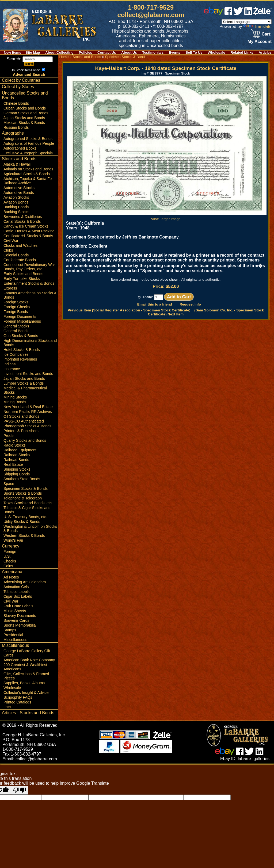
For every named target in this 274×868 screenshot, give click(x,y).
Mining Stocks (15, 397)
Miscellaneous (15, 640)
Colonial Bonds (16, 255)
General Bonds (16, 331)
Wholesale (216, 52)
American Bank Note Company (29, 660)
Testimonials (153, 52)
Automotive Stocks (19, 188)
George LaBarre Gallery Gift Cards (27, 653)
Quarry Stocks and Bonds (25, 440)
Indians (9, 364)
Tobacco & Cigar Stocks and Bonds (27, 510)
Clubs (8, 250)
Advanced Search (29, 75)
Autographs (13, 133)
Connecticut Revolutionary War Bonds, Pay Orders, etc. (29, 267)
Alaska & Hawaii (17, 164)
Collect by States (18, 87)
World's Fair (13, 540)
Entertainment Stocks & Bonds (29, 283)
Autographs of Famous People (29, 143)
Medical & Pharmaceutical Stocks (25, 390)
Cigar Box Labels (18, 596)
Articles (265, 52)
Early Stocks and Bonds (23, 274)
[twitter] (238, 13)
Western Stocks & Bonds (24, 535)
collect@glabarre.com (151, 15)
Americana (12, 572)
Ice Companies (16, 354)
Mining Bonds (15, 402)
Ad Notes (11, 577)
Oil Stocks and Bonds (21, 416)
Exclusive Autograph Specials (28, 153)
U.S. (7, 556)
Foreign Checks (17, 307)
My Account (260, 42)
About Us (129, 52)
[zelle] (262, 13)
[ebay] (214, 13)
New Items (12, 52)
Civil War (11, 241)
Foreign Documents (20, 316)
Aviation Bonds (16, 202)
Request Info (190, 304)
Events (175, 52)
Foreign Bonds (16, 312)
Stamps (10, 630)
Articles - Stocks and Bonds (28, 713)
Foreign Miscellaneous (22, 321)
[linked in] (248, 13)
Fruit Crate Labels (18, 606)
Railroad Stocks (17, 455)
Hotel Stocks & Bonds (22, 350)
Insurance (12, 369)
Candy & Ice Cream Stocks (26, 226)
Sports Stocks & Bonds (23, 493)
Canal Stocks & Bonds (22, 221)
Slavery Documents (20, 616)
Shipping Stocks (17, 469)
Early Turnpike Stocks (22, 279)
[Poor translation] (20, 790)
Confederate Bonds (20, 260)
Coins (8, 566)
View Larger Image (167, 217)
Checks (10, 561)
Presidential (13, 635)
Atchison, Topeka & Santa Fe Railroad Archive (28, 181)
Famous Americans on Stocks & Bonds (30, 295)
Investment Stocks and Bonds (28, 374)
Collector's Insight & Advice (26, 693)
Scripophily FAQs (18, 697)
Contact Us (107, 52)
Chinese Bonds (16, 103)
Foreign (10, 552)
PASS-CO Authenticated (24, 421)
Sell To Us (194, 52)
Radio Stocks (14, 445)
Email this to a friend (155, 304)
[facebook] (228, 13)
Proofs (9, 436)
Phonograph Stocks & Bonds (27, 426)
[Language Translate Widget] (247, 22)
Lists (7, 707)
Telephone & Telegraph (23, 498)
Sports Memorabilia (20, 625)
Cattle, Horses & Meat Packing (29, 231)
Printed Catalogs (17, 702)
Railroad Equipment (20, 450)
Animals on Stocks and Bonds (28, 169)
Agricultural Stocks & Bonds (27, 174)
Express (10, 288)
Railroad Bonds (16, 460)
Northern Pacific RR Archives (28, 412)
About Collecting (59, 52)
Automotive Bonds (19, 193)
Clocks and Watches (20, 245)
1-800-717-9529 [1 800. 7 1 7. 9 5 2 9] (151, 7)
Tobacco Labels (16, 592)
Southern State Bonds (22, 479)
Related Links (242, 52)
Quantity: (150, 297)
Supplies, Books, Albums (24, 683)
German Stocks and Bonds (26, 113)
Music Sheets (15, 611)
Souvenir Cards (16, 620)
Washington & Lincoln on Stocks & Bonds (30, 529)
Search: (30, 59)
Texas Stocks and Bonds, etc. (28, 503)
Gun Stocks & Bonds (21, 336)
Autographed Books (20, 148)
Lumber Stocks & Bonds (24, 383)
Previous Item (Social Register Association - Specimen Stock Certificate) (129, 310)
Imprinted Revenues (20, 359)
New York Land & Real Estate (28, 407)
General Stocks (16, 326)
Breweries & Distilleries (23, 217)
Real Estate (13, 464)
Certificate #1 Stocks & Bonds (28, 236)
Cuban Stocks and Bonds (25, 108)
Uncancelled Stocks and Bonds (25, 95)
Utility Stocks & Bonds (22, 522)
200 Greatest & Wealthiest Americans (25, 667)
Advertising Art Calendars (25, 582)
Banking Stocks (16, 212)
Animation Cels (16, 587)
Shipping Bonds (17, 474)
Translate (257, 27)
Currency (11, 546)
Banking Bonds (16, 207)
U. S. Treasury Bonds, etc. (25, 517)
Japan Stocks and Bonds (24, 118)
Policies (86, 52)
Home (64, 57)
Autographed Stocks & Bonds (28, 139)
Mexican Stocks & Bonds (24, 123)
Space (9, 484)
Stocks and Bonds (19, 159)
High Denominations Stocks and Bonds (30, 343)
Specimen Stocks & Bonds (26, 488)
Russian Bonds (16, 127)
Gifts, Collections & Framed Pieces (26, 676)
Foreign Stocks (16, 302)
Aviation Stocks (16, 197)
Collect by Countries (21, 80)
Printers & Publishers (21, 431)
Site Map (33, 52)
